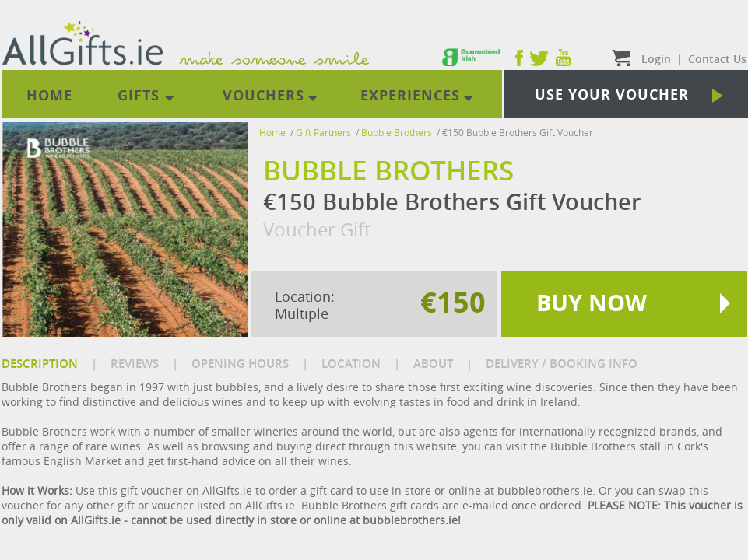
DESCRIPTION (40, 364)
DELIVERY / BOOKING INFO (562, 364)
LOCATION (351, 364)
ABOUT (433, 364)
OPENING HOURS (240, 364)
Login (656, 59)
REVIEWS (135, 364)
